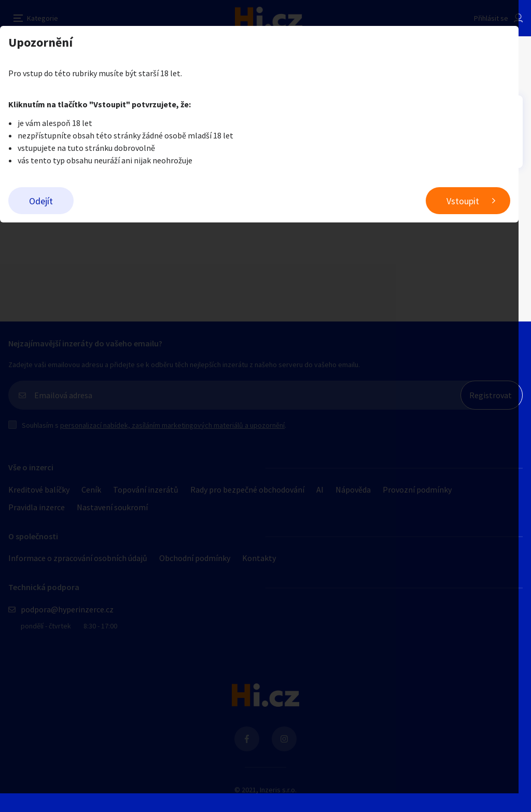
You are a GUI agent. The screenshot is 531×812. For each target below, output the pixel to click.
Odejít (41, 201)
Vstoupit (475, 201)
